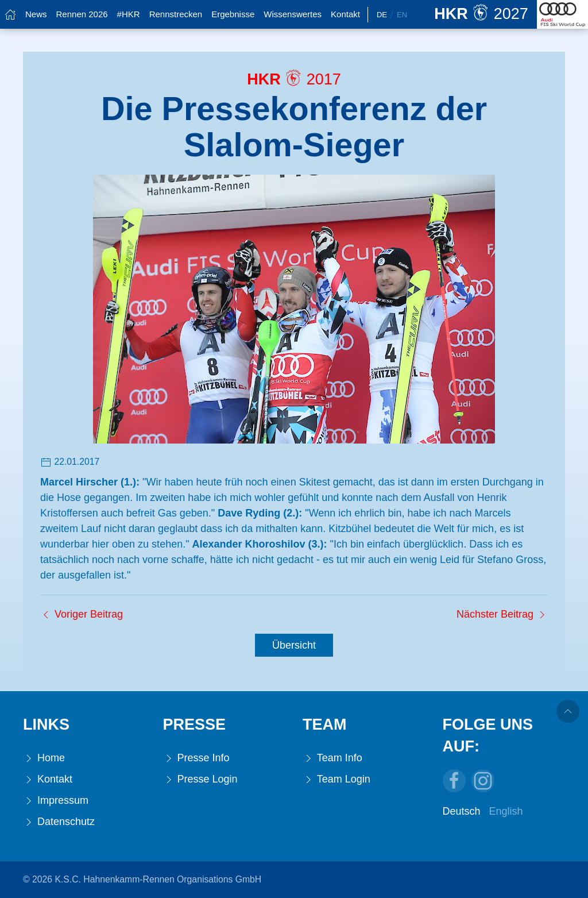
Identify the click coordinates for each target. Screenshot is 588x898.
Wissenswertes (293, 14)
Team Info (332, 758)
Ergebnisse (233, 14)
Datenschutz (59, 822)
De (382, 15)
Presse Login (200, 779)
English (506, 811)
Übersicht (294, 645)
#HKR (129, 14)
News (36, 14)
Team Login (336, 779)
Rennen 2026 (82, 14)
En (402, 15)
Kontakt (345, 14)
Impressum (56, 801)
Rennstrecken (176, 14)
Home (44, 758)
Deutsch (462, 811)
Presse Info (196, 758)
